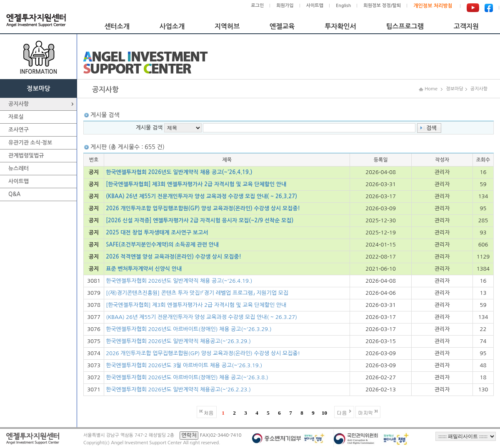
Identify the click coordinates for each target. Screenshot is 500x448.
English (343, 6)
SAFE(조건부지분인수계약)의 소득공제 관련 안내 (162, 245)
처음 (209, 412)
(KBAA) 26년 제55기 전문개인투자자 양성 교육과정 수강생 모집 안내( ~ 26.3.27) (201, 196)
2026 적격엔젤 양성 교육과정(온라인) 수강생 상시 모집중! (174, 257)
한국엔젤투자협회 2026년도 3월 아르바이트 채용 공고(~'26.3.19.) (184, 365)
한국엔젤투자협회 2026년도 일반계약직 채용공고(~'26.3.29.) (178, 341)
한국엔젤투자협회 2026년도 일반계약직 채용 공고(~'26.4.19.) (179, 172)
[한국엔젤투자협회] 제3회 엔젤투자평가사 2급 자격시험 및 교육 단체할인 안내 (196, 184)
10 (324, 413)
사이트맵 (315, 6)
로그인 (257, 6)
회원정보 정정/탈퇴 (382, 6)
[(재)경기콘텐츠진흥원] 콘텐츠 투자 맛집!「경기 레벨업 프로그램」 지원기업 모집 (197, 293)
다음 (342, 412)
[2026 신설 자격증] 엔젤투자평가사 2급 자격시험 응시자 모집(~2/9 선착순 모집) (200, 220)
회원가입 (285, 6)
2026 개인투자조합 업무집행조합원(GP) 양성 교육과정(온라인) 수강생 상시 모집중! (203, 208)
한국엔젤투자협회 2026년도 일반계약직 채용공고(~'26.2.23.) (178, 390)
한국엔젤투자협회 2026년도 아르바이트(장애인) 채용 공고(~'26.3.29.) (189, 329)
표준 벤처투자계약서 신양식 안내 (144, 269)
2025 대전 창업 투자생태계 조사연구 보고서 (157, 233)
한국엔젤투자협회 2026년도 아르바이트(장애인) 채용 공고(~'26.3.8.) (187, 377)
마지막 (366, 412)
